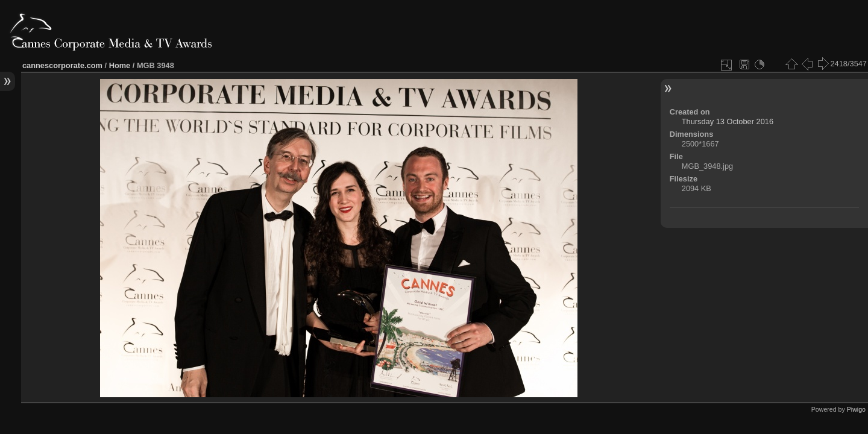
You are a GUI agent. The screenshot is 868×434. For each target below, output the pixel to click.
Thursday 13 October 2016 (728, 121)
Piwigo (856, 409)
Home (120, 65)
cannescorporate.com (62, 65)
